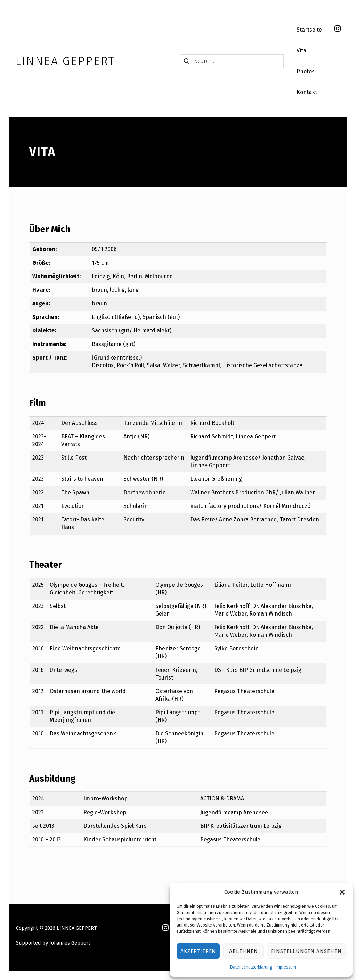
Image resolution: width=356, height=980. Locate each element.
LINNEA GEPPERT (77, 928)
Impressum (286, 967)
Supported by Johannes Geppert (53, 943)
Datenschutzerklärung (251, 967)
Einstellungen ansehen (306, 951)
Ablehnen (244, 951)
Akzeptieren (198, 951)
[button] (342, 892)
